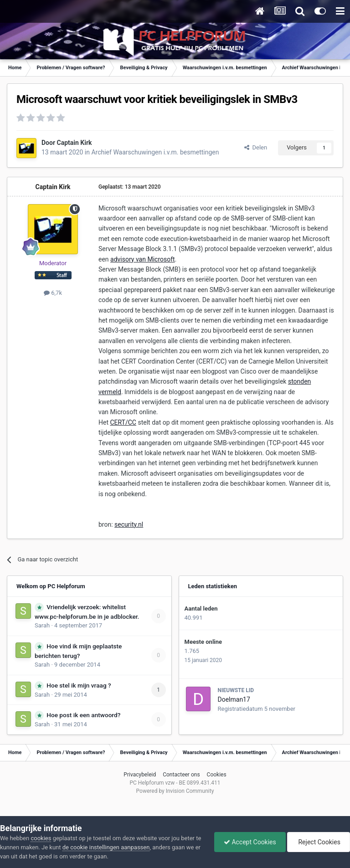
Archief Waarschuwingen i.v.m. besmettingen (155, 152)
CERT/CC (123, 422)
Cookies (217, 775)
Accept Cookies (250, 842)
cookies (41, 838)
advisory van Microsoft (143, 259)
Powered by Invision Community (175, 791)
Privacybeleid (140, 775)
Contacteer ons (181, 775)
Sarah (42, 625)
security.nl (129, 524)
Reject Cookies (319, 842)
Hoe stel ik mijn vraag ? (79, 685)
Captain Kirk (75, 143)
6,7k (53, 293)
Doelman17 (234, 699)
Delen (256, 147)
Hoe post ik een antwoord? (83, 715)
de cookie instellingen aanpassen (106, 847)
